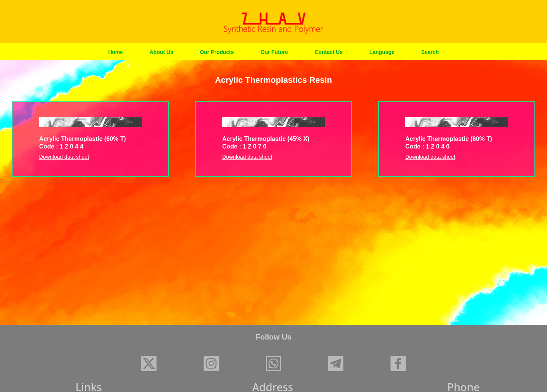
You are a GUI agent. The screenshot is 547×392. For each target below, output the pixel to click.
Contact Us (329, 52)
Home (116, 52)
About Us (161, 52)
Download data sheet (64, 157)
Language (382, 52)
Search (430, 52)
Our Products (217, 52)
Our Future (274, 52)
